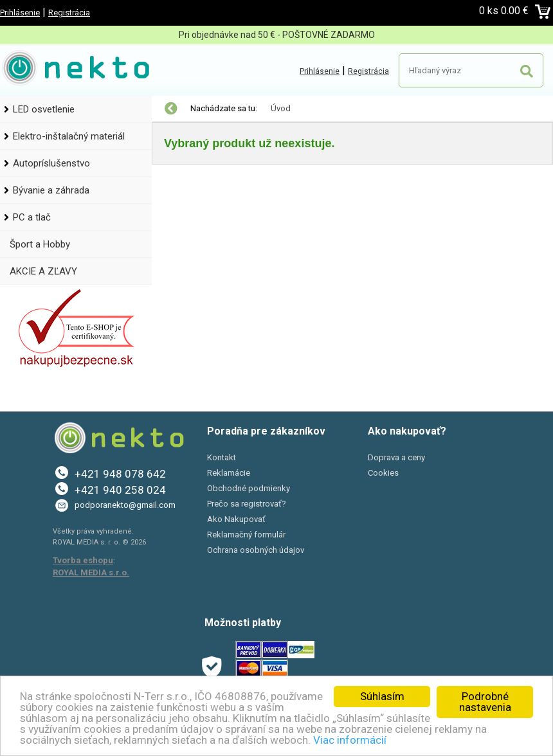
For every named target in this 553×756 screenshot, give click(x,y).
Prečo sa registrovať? (247, 504)
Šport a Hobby (40, 244)
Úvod (281, 108)
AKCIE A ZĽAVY (43, 271)
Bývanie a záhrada (51, 190)
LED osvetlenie (44, 109)
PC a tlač (32, 217)
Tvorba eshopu (83, 560)
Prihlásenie (20, 13)
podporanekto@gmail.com (125, 505)
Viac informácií (350, 740)
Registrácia (69, 13)
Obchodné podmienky (249, 488)
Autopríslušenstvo (51, 163)
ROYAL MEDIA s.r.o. (91, 572)
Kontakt (222, 457)
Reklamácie (229, 473)
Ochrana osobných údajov (256, 550)
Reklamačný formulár (246, 535)
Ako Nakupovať (236, 519)
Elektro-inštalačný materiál (69, 136)
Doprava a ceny (396, 457)
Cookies (383, 473)
